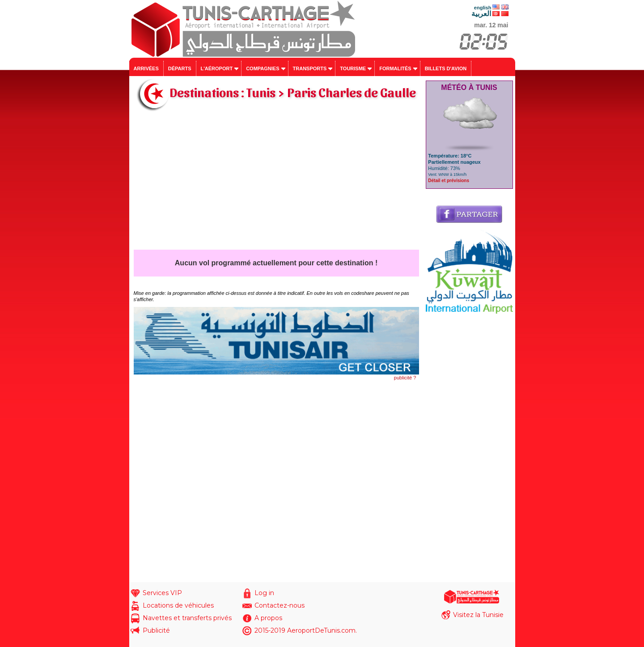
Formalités (395, 68)
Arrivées (146, 68)
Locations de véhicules (178, 605)
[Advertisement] (276, 183)
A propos (268, 618)
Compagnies (263, 68)
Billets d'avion (446, 68)
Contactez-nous (280, 605)
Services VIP (162, 593)
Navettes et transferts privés (187, 618)
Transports (310, 68)
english (483, 8)
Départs (180, 68)
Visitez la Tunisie (478, 615)
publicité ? (405, 378)
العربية (481, 14)
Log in (264, 593)
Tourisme (353, 68)
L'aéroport (217, 68)
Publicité (156, 630)
